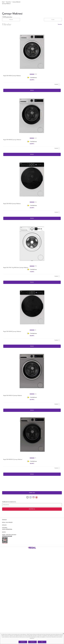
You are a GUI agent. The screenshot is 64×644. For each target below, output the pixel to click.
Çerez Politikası (38, 637)
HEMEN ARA (32, 493)
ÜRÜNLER (4, 520)
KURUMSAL (5, 528)
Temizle (60, 24)
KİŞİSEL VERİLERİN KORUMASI (9, 535)
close (63, 634)
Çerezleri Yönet (32, 642)
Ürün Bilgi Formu (34, 78)
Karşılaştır (57, 84)
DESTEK (4, 532)
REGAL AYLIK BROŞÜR (7, 522)
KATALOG (4, 525)
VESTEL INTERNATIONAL (7, 529)
